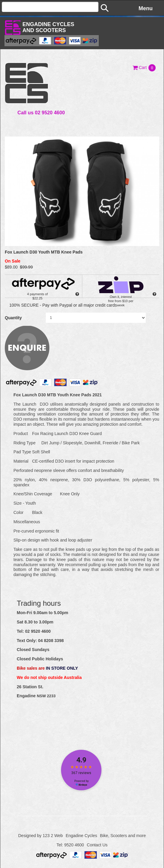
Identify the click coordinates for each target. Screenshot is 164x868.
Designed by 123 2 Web (41, 836)
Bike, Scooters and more (123, 836)
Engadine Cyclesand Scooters (48, 27)
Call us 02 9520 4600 (41, 113)
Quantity (13, 318)
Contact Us (97, 845)
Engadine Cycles (81, 836)
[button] (144, 68)
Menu (146, 8)
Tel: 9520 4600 (70, 845)
